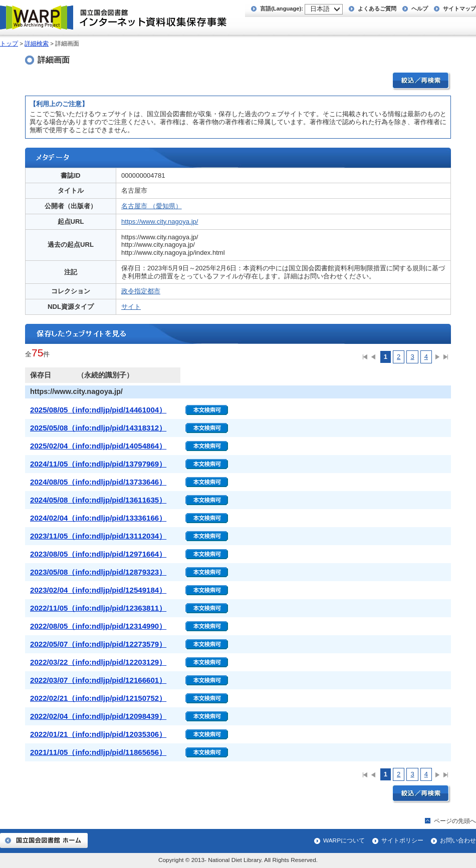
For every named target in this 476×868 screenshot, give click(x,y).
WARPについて (344, 840)
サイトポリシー (402, 840)
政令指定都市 (141, 291)
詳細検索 (37, 44)
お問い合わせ (458, 840)
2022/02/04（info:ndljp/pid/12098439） (98, 716)
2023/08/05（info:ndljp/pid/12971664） (98, 554)
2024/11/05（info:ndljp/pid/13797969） (98, 464)
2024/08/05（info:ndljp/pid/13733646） (98, 482)
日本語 (320, 9)
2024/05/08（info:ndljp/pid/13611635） (98, 500)
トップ (9, 44)
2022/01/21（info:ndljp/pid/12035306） (98, 734)
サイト (131, 307)
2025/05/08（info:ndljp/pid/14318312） (98, 428)
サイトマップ (459, 9)
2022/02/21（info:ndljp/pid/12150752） (98, 698)
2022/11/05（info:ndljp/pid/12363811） (98, 608)
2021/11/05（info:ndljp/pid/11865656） (98, 752)
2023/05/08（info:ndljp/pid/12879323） (98, 572)
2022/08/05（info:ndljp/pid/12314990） (98, 626)
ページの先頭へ (455, 821)
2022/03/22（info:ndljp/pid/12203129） (98, 662)
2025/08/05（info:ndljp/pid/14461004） (98, 410)
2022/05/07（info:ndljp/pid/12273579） (98, 644)
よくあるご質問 (377, 9)
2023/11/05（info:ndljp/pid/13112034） (98, 536)
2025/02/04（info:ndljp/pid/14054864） (98, 446)
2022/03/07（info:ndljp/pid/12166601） (98, 680)
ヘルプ (420, 9)
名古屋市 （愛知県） (152, 206)
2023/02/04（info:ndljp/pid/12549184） (98, 590)
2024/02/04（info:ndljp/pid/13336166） (98, 518)
